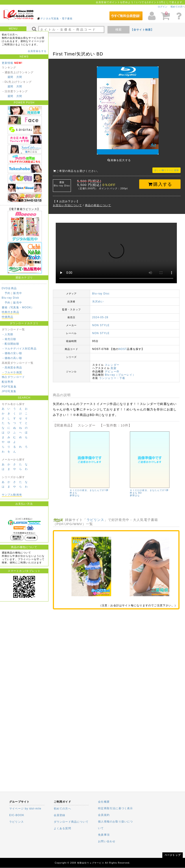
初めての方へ (178, 7)
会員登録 (60, 815)
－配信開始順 (10, 344)
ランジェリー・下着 (112, 375)
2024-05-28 (100, 314)
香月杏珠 (61, 492)
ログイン (163, 7)
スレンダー (112, 362)
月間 (19, 77)
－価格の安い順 (12, 353)
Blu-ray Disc (101, 290)
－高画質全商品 (12, 368)
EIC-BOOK (17, 815)
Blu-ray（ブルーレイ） (120, 371)
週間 (10, 77)
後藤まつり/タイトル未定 (130, 487)
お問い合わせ (107, 841)
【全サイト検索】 (142, 30)
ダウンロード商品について (71, 822)
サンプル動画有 (12, 495)
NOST (123, 346)
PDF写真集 (9, 387)
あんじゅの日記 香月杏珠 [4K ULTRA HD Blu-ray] (72, 488)
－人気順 (8, 334)
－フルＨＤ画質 (12, 372)
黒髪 (113, 365)
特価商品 (8, 317)
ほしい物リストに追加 (166, 167)
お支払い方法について (67, 202)
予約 (7, 293)
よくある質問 (62, 828)
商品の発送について (98, 202)
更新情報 (8, 63)
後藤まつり (122, 490)
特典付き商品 (10, 312)
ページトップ (173, 855)
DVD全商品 (9, 288)
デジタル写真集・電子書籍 (56, 18)
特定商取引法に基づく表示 (115, 808)
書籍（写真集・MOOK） (18, 307)
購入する (160, 181)
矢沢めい (98, 298)
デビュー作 (112, 368)
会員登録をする (37, 51)
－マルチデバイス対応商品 (19, 349)
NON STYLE (101, 322)
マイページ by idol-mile (25, 809)
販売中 (18, 293)
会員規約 (104, 815)
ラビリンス (95, 516)
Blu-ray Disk (10, 298)
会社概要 (104, 802)
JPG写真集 (9, 391)
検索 (118, 29)
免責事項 (104, 835)
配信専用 (8, 382)
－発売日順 (9, 339)
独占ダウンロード (13, 377)
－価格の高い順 (12, 358)
